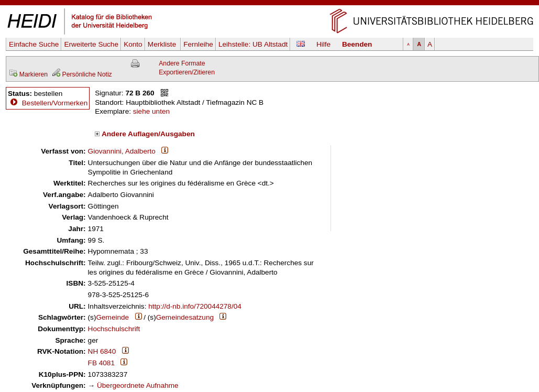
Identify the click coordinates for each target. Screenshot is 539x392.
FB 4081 (101, 363)
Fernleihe (198, 44)
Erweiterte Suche (91, 44)
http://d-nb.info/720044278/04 (195, 306)
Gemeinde (112, 317)
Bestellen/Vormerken (55, 103)
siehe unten (151, 111)
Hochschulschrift (114, 329)
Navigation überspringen (269, 4)
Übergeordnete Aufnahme (138, 385)
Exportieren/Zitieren (187, 72)
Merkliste (163, 44)
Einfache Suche (34, 44)
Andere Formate (182, 63)
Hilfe (323, 44)
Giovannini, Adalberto (122, 151)
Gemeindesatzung (185, 317)
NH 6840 (102, 351)
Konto (133, 44)
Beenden (357, 44)
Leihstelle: (253, 44)
